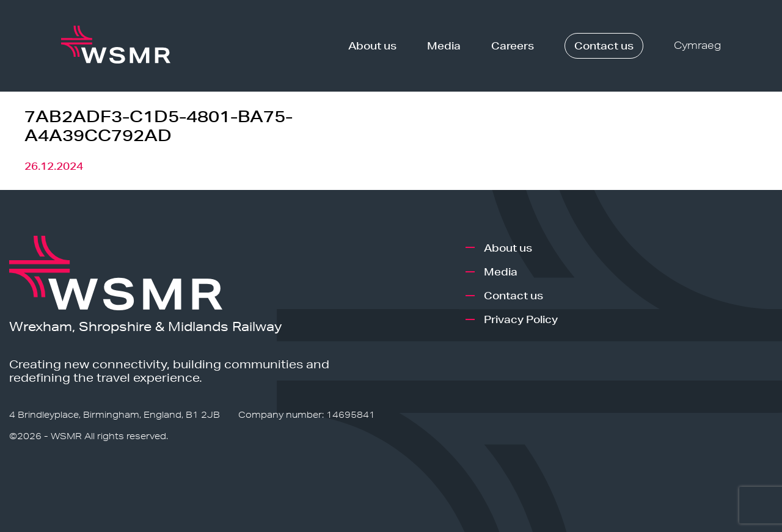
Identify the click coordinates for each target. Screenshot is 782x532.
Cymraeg (697, 46)
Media (444, 46)
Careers (513, 46)
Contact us (604, 46)
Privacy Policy (521, 319)
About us (372, 46)
